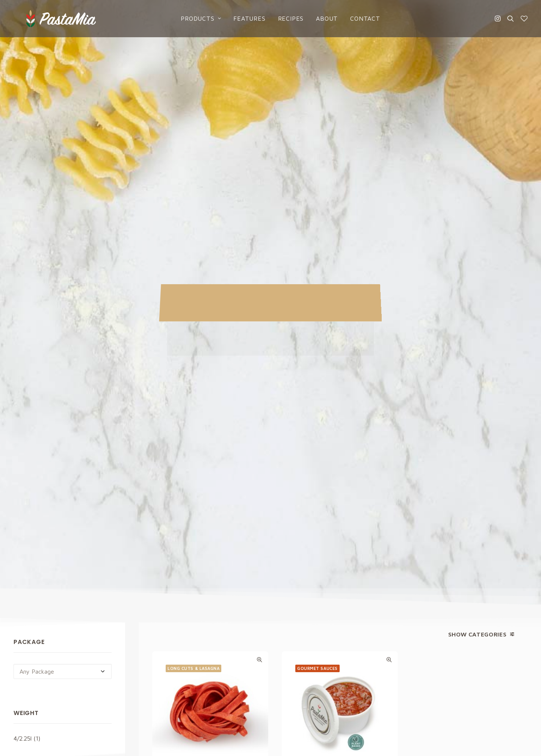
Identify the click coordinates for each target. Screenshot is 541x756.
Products (191, 18)
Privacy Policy (336, 517)
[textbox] (63, 283)
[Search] (511, 18)
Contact (355, 18)
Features (240, 18)
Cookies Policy (432, 617)
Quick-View (259, 272)
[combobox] (63, 283)
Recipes (281, 18)
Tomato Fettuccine (210, 397)
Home (289, 603)
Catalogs (293, 645)
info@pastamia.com (39, 603)
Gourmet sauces (317, 280)
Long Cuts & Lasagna (193, 280)
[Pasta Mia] (45, 18)
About (317, 18)
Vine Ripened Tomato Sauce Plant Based (340, 401)
